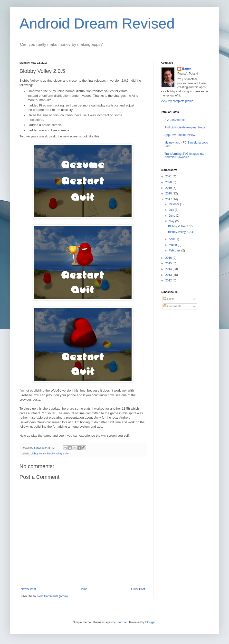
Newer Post (28, 589)
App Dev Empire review (180, 135)
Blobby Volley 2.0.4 (181, 232)
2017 (169, 199)
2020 (169, 182)
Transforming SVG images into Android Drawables (184, 155)
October (174, 204)
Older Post (138, 589)
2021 (169, 176)
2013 (169, 275)
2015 (169, 263)
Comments (172, 306)
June (172, 216)
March (173, 245)
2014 (169, 269)
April (172, 239)
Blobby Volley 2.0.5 (181, 226)
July (172, 210)
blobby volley (38, 453)
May (172, 221)
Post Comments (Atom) (52, 596)
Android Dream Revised (97, 24)
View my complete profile (177, 101)
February (175, 250)
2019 (169, 188)
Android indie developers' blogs (185, 127)
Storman (122, 622)
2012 (169, 280)
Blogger (150, 622)
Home (84, 589)
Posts (169, 299)
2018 (169, 193)
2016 (169, 258)
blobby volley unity (58, 453)
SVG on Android (175, 120)
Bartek (187, 69)
